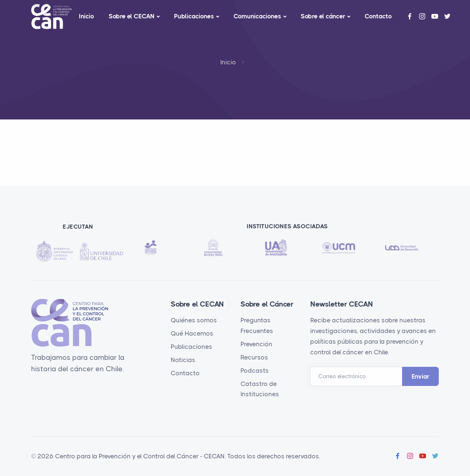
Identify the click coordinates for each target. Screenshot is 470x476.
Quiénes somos (194, 320)
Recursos (254, 357)
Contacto (378, 16)
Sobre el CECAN (132, 16)
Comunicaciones (257, 16)
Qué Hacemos (192, 333)
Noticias (183, 360)
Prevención (256, 344)
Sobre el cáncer (323, 16)
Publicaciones (194, 16)
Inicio (86, 16)
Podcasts (255, 371)
